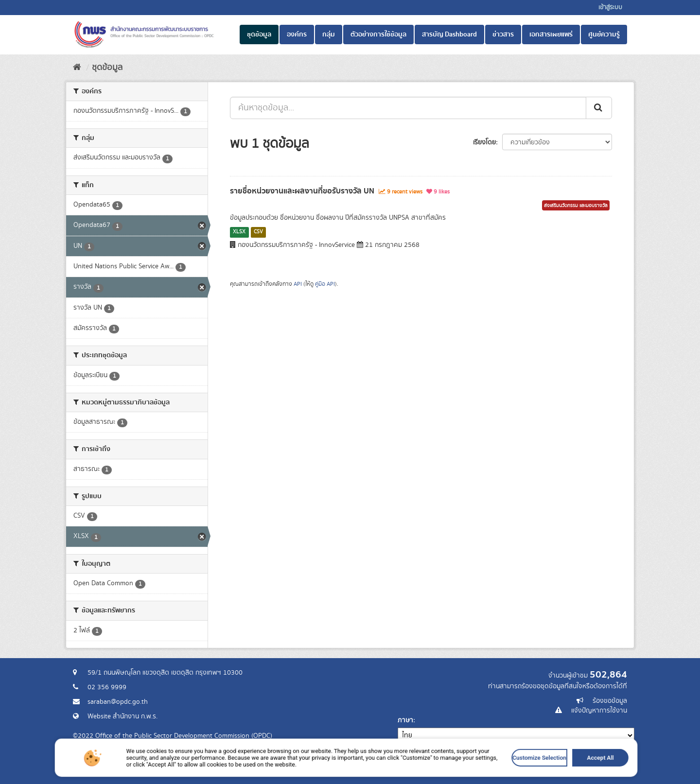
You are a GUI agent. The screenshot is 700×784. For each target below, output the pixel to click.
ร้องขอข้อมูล (610, 701)
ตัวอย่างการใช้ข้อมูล (378, 35)
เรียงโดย (484, 142)
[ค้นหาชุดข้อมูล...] (408, 108)
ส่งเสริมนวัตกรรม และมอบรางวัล (576, 206)
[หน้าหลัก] (77, 68)
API (298, 284)
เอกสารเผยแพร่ (551, 35)
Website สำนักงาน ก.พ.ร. (122, 716)
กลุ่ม (329, 35)
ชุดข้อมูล (259, 35)
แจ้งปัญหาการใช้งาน (599, 711)
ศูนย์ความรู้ (604, 35)
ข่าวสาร (503, 35)
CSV (258, 232)
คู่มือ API (325, 284)
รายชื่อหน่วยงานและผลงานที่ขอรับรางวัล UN (302, 191)
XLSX (239, 232)
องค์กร (297, 35)
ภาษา (405, 720)
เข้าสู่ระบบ (610, 8)
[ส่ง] (599, 108)
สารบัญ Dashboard (449, 35)
